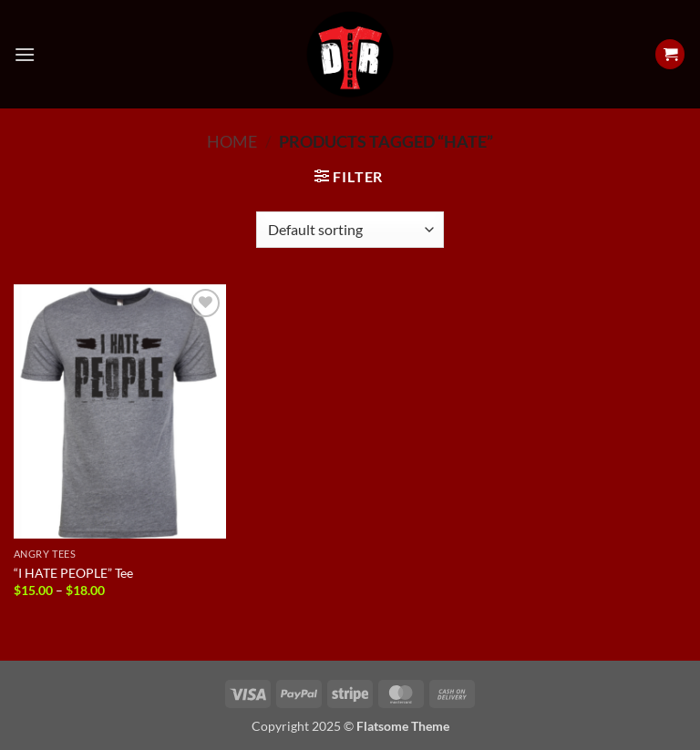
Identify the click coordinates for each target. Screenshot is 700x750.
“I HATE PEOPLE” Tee (73, 573)
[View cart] (670, 54)
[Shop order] (350, 230)
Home (232, 141)
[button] (25, 54)
